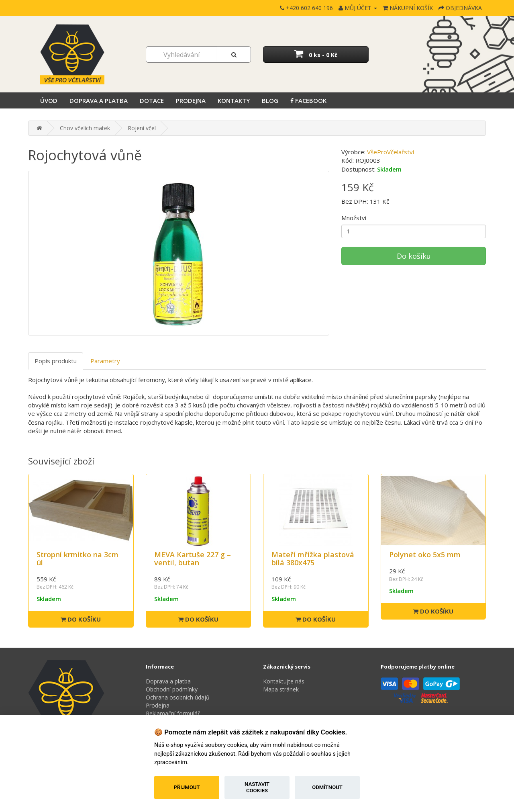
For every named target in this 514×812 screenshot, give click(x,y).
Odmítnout (327, 787)
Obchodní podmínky (172, 689)
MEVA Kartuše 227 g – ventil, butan (193, 558)
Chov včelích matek (85, 128)
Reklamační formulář (173, 713)
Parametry (105, 361)
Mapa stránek (281, 689)
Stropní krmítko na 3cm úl (78, 558)
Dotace (152, 100)
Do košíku (414, 256)
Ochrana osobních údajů (178, 697)
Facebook (308, 100)
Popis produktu (56, 361)
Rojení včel (142, 128)
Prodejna (191, 100)
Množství (354, 218)
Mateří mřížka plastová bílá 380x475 (313, 558)
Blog (270, 100)
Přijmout (187, 787)
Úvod (49, 100)
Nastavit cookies (257, 787)
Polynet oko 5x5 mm (425, 554)
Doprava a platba (99, 100)
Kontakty (234, 100)
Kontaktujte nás (284, 681)
